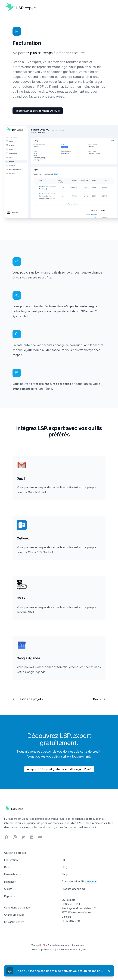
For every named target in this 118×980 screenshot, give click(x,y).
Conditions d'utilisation (18, 908)
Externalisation (13, 874)
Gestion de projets (30, 699)
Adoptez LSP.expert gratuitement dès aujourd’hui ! (59, 769)
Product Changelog (73, 889)
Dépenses (10, 882)
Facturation (11, 860)
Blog (64, 867)
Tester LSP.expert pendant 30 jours (38, 111)
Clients (8, 889)
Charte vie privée (14, 915)
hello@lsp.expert (14, 922)
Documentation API (73, 881)
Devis (97, 699)
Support (67, 874)
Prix (64, 860)
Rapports (10, 896)
